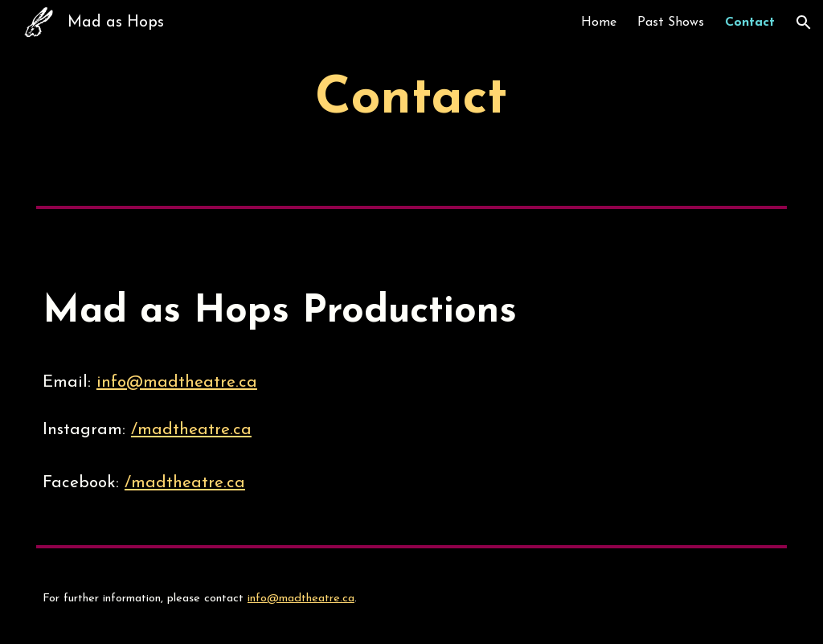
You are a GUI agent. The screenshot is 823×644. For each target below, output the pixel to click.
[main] (412, 100)
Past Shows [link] (671, 23)
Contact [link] (750, 23)
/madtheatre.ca (191, 430)
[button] (804, 23)
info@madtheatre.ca (177, 383)
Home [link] (599, 23)
